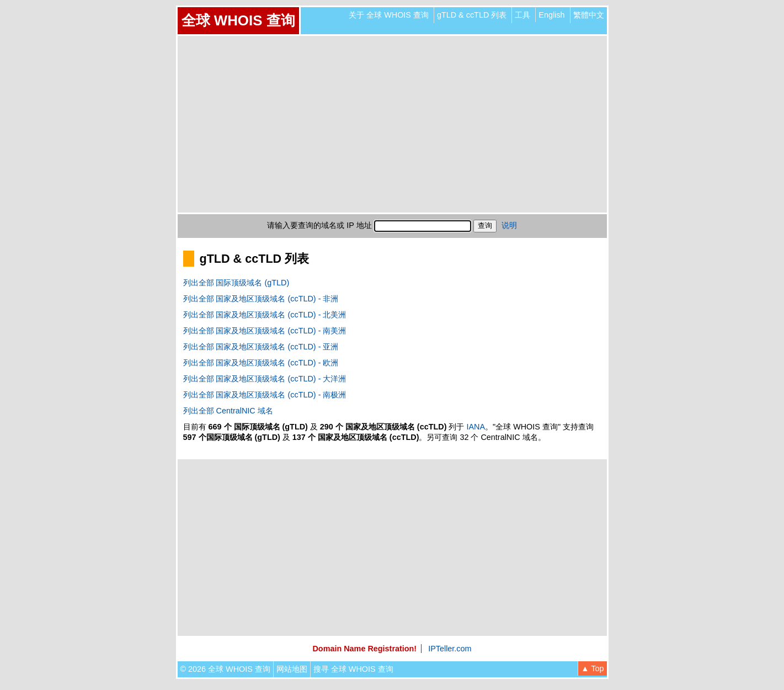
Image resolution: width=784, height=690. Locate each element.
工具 (522, 15)
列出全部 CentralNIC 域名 (228, 411)
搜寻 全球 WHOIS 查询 (353, 669)
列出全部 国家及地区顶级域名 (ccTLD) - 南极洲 (265, 395)
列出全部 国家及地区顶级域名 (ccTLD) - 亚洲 (261, 347)
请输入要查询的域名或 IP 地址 (319, 225)
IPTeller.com (450, 649)
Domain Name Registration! (364, 649)
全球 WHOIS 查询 (238, 20)
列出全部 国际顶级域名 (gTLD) (236, 283)
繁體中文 (589, 15)
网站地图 (292, 669)
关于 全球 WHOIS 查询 (389, 15)
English (551, 15)
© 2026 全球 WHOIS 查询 (225, 669)
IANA (476, 427)
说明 (509, 225)
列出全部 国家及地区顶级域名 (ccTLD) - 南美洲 (265, 331)
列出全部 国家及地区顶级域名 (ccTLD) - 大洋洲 (265, 379)
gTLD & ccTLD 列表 (472, 15)
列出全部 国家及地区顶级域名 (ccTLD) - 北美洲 (265, 315)
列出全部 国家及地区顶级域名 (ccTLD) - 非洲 (261, 299)
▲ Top (592, 668)
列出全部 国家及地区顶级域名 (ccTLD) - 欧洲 (261, 363)
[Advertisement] (392, 124)
